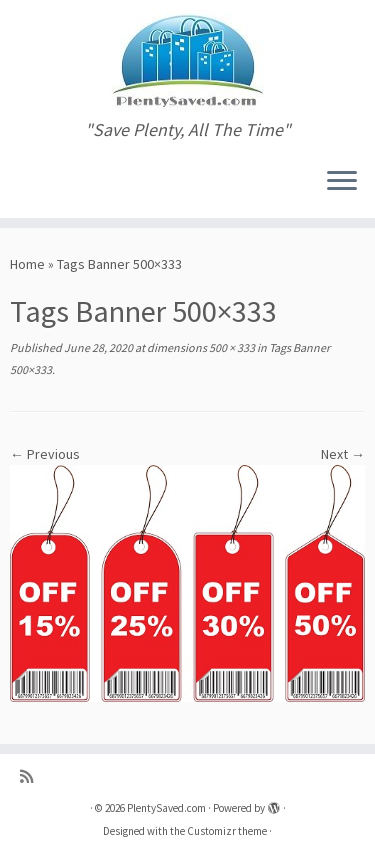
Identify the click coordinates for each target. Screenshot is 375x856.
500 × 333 (231, 347)
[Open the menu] (342, 182)
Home (27, 264)
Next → (343, 454)
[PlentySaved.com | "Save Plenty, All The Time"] (187, 60)
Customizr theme (227, 831)
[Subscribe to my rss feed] (31, 776)
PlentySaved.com (166, 808)
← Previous (45, 454)
